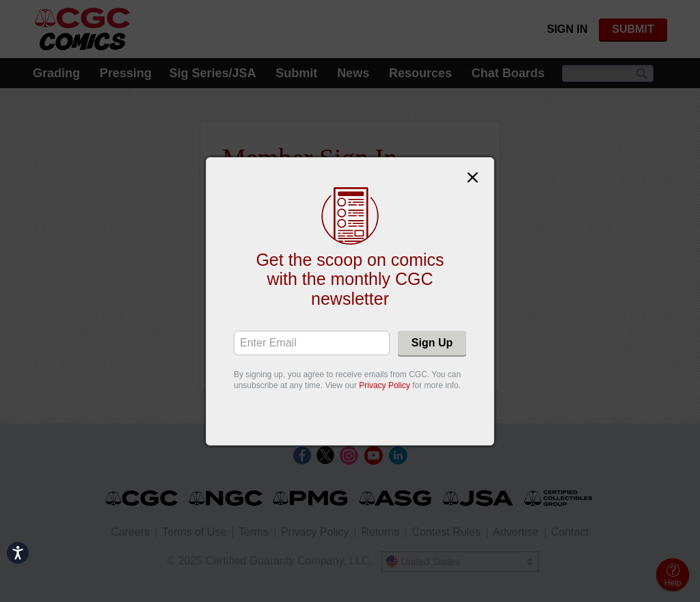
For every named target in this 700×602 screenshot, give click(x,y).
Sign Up (432, 343)
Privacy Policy (385, 385)
